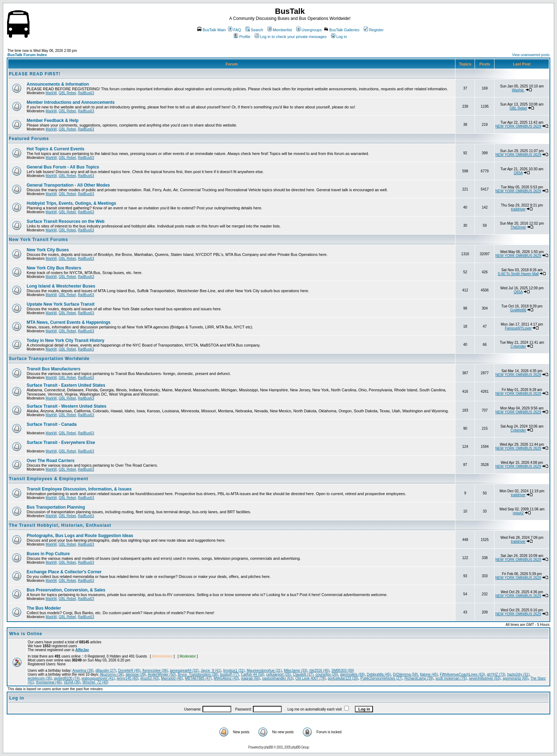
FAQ (235, 30)
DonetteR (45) (129, 671)
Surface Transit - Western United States (67, 406)
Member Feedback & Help (53, 120)
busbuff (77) (230, 674)
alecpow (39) (136, 674)
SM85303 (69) (343, 671)
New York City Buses (48, 250)
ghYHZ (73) (496, 674)
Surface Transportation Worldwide (49, 359)
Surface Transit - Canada (52, 424)
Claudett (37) (303, 674)
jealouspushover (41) (98, 678)
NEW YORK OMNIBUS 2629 (518, 126)
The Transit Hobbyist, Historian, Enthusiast (60, 525)
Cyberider (518, 346)
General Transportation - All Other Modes (68, 185)
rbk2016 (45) (320, 671)
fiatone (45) (429, 674)
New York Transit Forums (39, 240)
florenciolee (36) (155, 671)
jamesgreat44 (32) (184, 671)
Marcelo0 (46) (172, 678)
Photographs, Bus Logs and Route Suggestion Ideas (80, 536)
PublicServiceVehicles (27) (382, 678)
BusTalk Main (211, 30)
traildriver (518, 209)
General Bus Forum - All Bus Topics (63, 167)
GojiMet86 (518, 310)
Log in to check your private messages (291, 37)
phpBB (268, 747)
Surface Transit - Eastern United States (66, 385)
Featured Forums (29, 139)
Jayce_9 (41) (211, 671)
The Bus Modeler (44, 608)
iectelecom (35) (40, 678)
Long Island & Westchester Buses (61, 286)
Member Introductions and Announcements (71, 102)
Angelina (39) (83, 671)
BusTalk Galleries (342, 30)
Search (254, 30)
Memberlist (280, 30)
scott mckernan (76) (451, 678)
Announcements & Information (58, 84)
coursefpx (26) (327, 674)
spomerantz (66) (516, 678)
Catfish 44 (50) (253, 674)
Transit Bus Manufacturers (53, 369)
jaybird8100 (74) (67, 678)
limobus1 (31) (234, 671)
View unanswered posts (531, 55)
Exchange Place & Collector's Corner (64, 572)
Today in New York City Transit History (66, 341)
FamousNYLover (518, 328)
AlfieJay (82, 650)
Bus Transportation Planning (56, 507)
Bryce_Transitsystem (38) (198, 674)
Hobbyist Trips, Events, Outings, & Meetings (71, 203)
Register (374, 30)
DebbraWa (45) (379, 674)
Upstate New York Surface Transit (61, 304)
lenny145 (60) (128, 678)
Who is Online (26, 634)
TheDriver (518, 227)
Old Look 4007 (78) (311, 678)
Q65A (518, 173)
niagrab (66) (250, 678)
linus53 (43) (150, 678)
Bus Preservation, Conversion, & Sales (66, 590)
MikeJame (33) (296, 671)
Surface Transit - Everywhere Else (61, 443)
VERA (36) (72, 682)
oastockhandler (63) (278, 678)
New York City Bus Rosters (54, 268)
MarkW (51, 93)
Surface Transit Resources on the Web (66, 221)
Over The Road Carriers (51, 461)
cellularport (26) (278, 674)
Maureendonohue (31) (264, 671)
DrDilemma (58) (405, 674)
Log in (339, 37)
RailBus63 (86, 93)
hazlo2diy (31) (518, 674)
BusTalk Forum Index (27, 55)
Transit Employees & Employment (48, 479)
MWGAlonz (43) (226, 678)
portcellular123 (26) (343, 678)
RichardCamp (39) (419, 678)
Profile (242, 37)
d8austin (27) (106, 671)
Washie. (518, 90)
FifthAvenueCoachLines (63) (462, 674)
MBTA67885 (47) (198, 678)
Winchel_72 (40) (95, 682)
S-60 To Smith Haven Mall (518, 274)
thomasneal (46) (49, 682)
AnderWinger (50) (162, 674)
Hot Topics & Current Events (55, 149)
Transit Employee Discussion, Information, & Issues (79, 489)
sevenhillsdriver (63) (485, 678)
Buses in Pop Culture (48, 554)
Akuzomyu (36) (112, 674)
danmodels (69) (352, 674)
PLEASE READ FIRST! (35, 74)
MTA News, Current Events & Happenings (69, 322)
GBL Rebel (67, 93)
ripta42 (518, 513)
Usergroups (309, 30)
